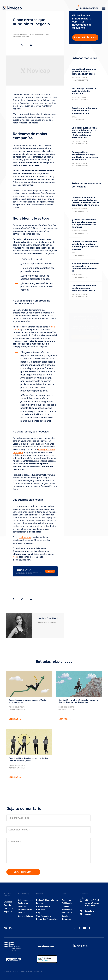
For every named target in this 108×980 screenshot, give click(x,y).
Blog (38, 913)
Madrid (88, 914)
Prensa (21, 913)
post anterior (25, 537)
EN (11, 928)
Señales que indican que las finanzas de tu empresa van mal (85, 111)
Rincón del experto (79, 78)
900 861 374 (92, 900)
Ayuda (74, 117)
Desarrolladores (26, 916)
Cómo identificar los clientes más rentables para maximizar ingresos (28, 759)
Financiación (77, 275)
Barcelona (89, 911)
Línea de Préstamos (85, 37)
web (15, 557)
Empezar (8, 902)
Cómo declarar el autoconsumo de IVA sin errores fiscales (27, 701)
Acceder (8, 905)
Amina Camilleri (48, 619)
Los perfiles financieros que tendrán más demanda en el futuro (84, 71)
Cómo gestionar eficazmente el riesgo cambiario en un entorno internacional (85, 156)
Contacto (8, 908)
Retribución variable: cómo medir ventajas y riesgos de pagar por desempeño (78, 701)
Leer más (13, 719)
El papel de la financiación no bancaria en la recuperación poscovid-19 (85, 267)
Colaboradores (25, 910)
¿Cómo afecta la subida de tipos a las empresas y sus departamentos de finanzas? (85, 223)
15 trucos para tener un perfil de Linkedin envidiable (84, 91)
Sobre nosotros (25, 900)
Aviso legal (67, 900)
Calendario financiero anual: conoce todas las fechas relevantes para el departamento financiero (85, 201)
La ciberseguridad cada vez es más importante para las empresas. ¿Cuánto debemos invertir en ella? (84, 133)
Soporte (8, 912)
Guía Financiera (43, 916)
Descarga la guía (85, 337)
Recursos (50, 571)
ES (5, 928)
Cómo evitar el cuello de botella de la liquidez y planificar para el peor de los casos (85, 245)
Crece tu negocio (20, 35)
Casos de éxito (43, 906)
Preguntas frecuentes (47, 919)
